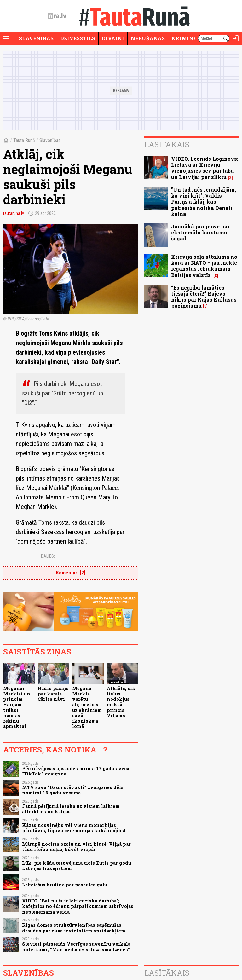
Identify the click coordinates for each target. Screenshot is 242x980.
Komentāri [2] (71, 573)
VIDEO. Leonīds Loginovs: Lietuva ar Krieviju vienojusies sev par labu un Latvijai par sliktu (205, 168)
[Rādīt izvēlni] (6, 38)
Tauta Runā (24, 140)
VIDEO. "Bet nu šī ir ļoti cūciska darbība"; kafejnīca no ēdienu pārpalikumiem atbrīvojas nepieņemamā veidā (78, 906)
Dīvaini (113, 38)
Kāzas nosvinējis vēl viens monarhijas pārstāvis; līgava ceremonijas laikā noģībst (74, 828)
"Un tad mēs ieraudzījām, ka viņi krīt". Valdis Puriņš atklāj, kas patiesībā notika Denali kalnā (204, 202)
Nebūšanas (148, 38)
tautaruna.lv (14, 213)
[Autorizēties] (236, 38)
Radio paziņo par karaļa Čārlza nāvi (53, 694)
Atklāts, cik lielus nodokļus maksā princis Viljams (121, 702)
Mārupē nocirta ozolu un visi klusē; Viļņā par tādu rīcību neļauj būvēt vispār (76, 847)
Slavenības (36, 38)
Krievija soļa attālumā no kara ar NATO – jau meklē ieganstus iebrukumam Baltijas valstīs (204, 266)
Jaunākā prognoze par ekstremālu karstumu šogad (200, 232)
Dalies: (48, 556)
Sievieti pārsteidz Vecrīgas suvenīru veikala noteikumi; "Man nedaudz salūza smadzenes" (76, 947)
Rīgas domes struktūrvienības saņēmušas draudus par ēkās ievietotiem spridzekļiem (74, 928)
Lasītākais (167, 144)
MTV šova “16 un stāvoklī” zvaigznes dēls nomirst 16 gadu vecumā (73, 790)
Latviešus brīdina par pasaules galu (65, 885)
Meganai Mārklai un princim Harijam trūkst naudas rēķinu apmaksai (17, 707)
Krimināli (187, 38)
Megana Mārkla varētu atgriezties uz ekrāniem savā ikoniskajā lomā (87, 707)
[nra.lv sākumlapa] (57, 16)
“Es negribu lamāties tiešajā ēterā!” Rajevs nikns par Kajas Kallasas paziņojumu (204, 297)
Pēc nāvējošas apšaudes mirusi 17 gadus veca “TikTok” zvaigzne (76, 771)
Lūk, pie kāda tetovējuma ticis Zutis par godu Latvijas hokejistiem (77, 866)
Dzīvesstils (78, 38)
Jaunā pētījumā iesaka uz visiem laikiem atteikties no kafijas (71, 809)
